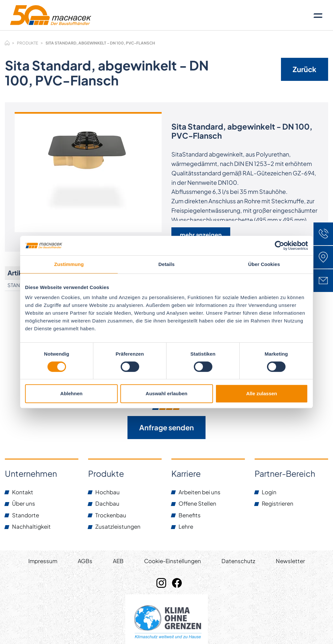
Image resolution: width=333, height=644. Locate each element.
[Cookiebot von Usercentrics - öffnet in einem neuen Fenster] (280, 246)
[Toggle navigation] (318, 15)
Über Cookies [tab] (264, 264)
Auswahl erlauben (166, 393)
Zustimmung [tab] (69, 264)
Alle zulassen (262, 393)
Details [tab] (166, 264)
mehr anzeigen (201, 235)
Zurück (305, 69)
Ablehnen (71, 393)
